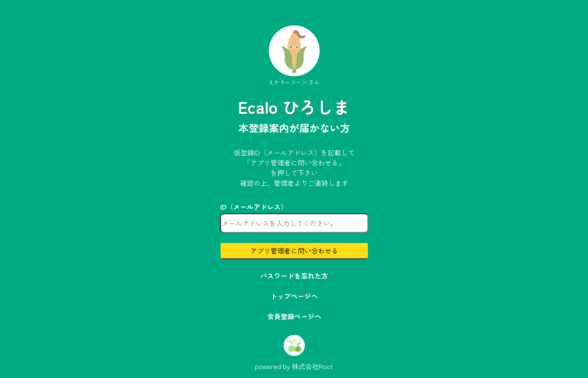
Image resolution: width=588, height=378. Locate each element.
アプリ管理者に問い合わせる (294, 251)
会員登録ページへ (294, 316)
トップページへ (294, 296)
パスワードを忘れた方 (294, 276)
